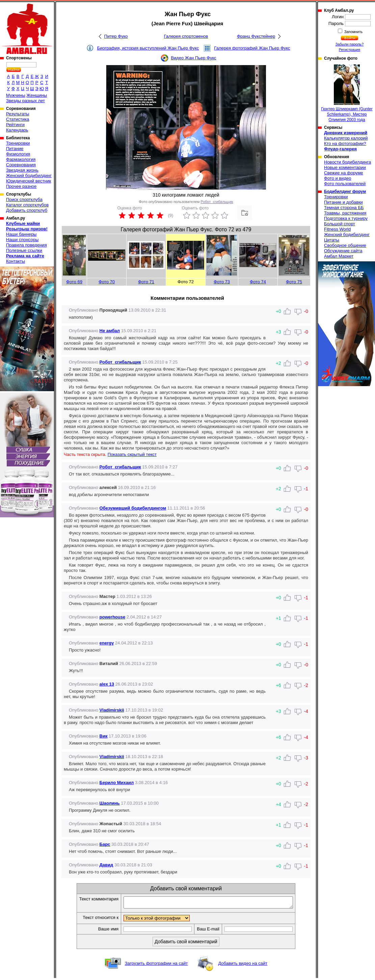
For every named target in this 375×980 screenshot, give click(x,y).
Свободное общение (345, 245)
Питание (15, 149)
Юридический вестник (29, 181)
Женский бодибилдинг (29, 176)
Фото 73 (222, 282)
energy (107, 643)
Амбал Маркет (339, 256)
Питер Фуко (116, 36)
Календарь (17, 130)
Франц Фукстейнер (256, 36)
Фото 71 (146, 282)
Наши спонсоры (22, 240)
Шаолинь (110, 803)
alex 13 (107, 684)
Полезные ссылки (24, 250)
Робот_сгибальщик (217, 202)
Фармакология (21, 159)
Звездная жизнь (22, 170)
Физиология (18, 154)
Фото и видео (338, 178)
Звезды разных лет (25, 101)
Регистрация (350, 50)
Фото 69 (74, 282)
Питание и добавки (343, 202)
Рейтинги (15, 125)
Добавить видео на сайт (243, 965)
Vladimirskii (112, 710)
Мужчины (16, 95)
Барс (105, 844)
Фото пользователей (345, 184)
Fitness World (337, 229)
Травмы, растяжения (345, 213)
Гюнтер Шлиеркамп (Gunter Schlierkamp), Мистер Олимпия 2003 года (347, 93)
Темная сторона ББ (344, 208)
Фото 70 (107, 282)
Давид (106, 865)
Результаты (18, 114)
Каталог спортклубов (27, 205)
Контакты (16, 261)
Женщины (37, 95)
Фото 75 (294, 282)
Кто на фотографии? (345, 143)
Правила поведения (26, 245)
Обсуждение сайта (343, 251)
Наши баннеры (21, 234)
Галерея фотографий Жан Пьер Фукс (252, 48)
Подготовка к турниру (346, 218)
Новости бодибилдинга (347, 162)
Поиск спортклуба (24, 199)
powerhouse (113, 617)
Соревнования (21, 165)
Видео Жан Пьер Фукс (194, 58)
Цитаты (332, 240)
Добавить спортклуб (27, 210)
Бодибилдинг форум (345, 192)
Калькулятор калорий (346, 138)
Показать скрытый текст (132, 454)
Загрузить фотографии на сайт (156, 965)
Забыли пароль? (350, 44)
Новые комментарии (345, 167)
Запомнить (353, 32)
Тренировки (18, 143)
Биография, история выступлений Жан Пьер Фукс (148, 48)
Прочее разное (21, 186)
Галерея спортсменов (186, 36)
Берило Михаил (117, 783)
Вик (104, 736)
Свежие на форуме (344, 173)
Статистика (18, 119)
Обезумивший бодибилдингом (133, 508)
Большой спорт (340, 224)
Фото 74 (258, 282)
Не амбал (110, 331)
